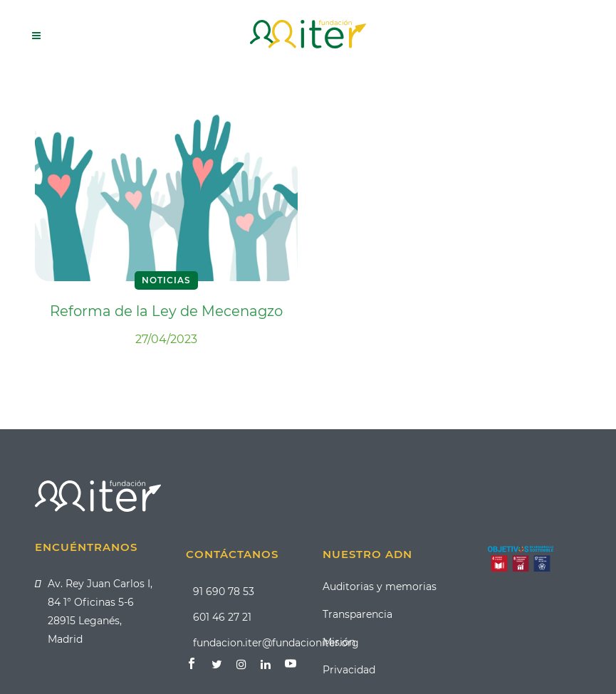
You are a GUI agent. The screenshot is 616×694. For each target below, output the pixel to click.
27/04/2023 (166, 339)
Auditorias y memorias (380, 587)
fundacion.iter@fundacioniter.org (276, 643)
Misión (339, 642)
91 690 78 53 (224, 592)
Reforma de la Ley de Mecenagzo (166, 311)
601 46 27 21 (222, 617)
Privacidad (349, 670)
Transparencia (357, 614)
